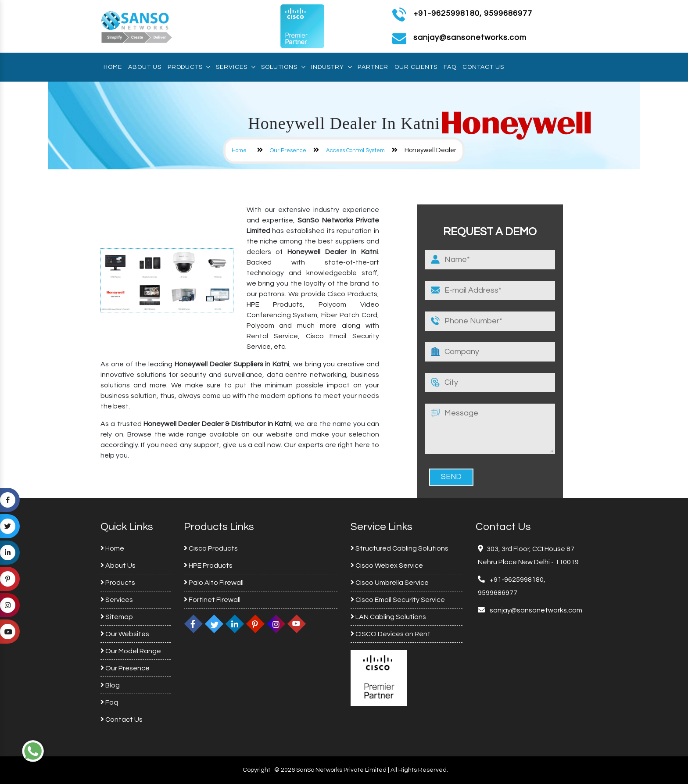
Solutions (283, 67)
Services (235, 67)
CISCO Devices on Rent (391, 634)
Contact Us (483, 67)
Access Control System (355, 150)
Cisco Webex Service (387, 566)
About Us (145, 67)
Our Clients (416, 67)
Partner (373, 67)
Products (189, 67)
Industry (331, 67)
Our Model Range (131, 651)
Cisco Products (211, 548)
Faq (450, 67)
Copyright (256, 770)
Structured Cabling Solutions (400, 548)
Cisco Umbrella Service (390, 583)
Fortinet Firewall (212, 600)
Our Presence (288, 150)
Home (113, 67)
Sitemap (117, 617)
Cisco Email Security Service (398, 600)
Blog (110, 685)
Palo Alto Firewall (214, 583)
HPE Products (208, 566)
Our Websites (125, 634)
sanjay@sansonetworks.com (535, 610)
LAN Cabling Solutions (388, 617)
